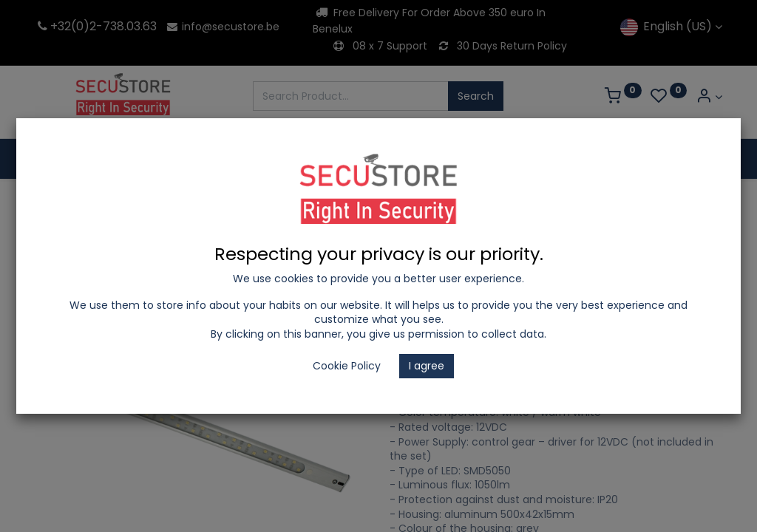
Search (476, 96)
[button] (707, 252)
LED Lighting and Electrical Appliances (215, 200)
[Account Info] (709, 97)
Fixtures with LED (371, 200)
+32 (53, 26)
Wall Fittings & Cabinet (490, 200)
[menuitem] (74, 159)
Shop (88, 200)
